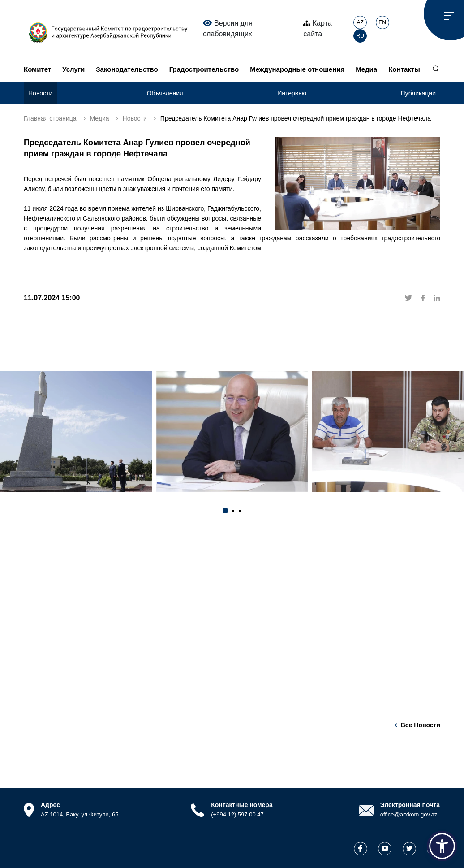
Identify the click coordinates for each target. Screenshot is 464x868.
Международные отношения (297, 69)
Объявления (165, 93)
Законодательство (127, 69)
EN (382, 22)
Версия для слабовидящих (228, 28)
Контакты (404, 69)
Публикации (418, 93)
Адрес (50, 805)
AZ (360, 22)
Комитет (37, 69)
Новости (40, 93)
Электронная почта (410, 805)
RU (360, 36)
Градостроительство (204, 69)
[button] (225, 511)
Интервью (292, 93)
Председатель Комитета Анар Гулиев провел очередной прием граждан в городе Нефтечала (296, 118)
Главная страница (50, 118)
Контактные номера (242, 805)
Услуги (73, 69)
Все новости (421, 725)
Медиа (366, 69)
